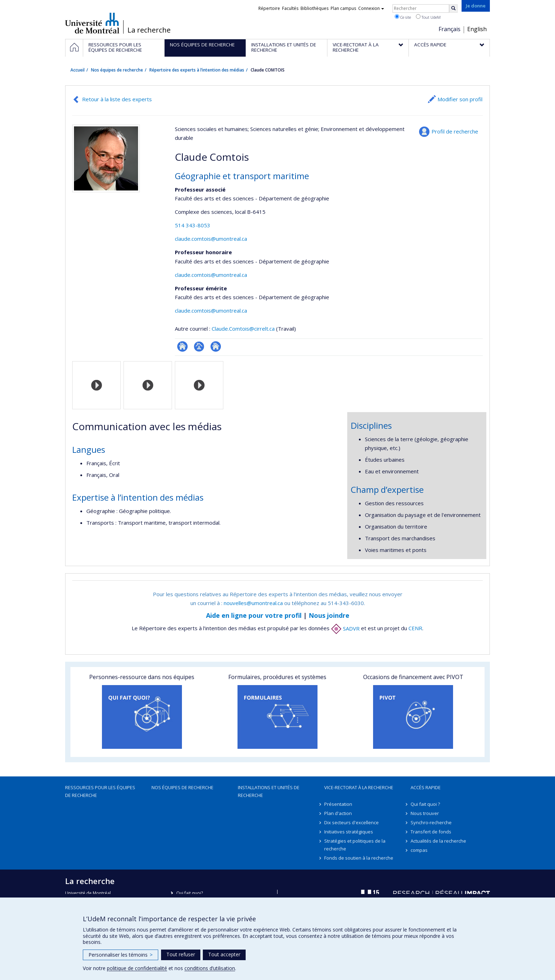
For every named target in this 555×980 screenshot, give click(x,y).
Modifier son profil (460, 99)
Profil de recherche (455, 131)
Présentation (338, 804)
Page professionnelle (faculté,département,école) (199, 346)
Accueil (78, 70)
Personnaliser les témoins (121, 955)
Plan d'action (338, 813)
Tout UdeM (428, 17)
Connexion (371, 8)
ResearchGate (182, 346)
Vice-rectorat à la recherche (359, 787)
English (477, 29)
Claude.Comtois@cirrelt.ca (243, 329)
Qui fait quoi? (190, 893)
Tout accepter (224, 954)
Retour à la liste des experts (117, 99)
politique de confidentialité (137, 968)
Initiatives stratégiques (349, 832)
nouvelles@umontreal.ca (253, 603)
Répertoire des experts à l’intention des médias (197, 70)
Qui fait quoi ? (425, 804)
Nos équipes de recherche (117, 70)
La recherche (149, 30)
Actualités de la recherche (438, 841)
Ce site (403, 17)
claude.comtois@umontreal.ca (211, 239)
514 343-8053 (193, 225)
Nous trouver (425, 813)
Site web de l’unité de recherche (216, 346)
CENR (415, 628)
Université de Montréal (92, 23)
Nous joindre (329, 615)
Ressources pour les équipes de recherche (100, 791)
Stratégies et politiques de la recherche (355, 845)
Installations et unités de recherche (269, 791)
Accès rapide (426, 787)
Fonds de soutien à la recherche (359, 858)
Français (450, 29)
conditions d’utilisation (210, 968)
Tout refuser (181, 954)
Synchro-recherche (431, 822)
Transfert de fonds (431, 832)
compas (419, 850)
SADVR (345, 628)
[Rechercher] (453, 8)
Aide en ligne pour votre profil (254, 615)
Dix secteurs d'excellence (351, 822)
